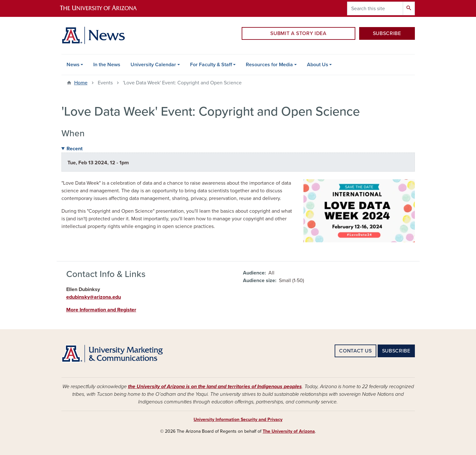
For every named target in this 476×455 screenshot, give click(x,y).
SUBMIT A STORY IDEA (298, 33)
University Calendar (153, 65)
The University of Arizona (289, 431)
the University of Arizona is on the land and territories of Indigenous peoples (215, 387)
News (73, 65)
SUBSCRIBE (387, 33)
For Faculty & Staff (211, 65)
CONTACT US (355, 351)
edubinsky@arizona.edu (94, 297)
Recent (75, 149)
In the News (107, 65)
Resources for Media (269, 65)
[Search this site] (375, 8)
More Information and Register (101, 310)
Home (81, 83)
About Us (318, 65)
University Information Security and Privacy (238, 419)
